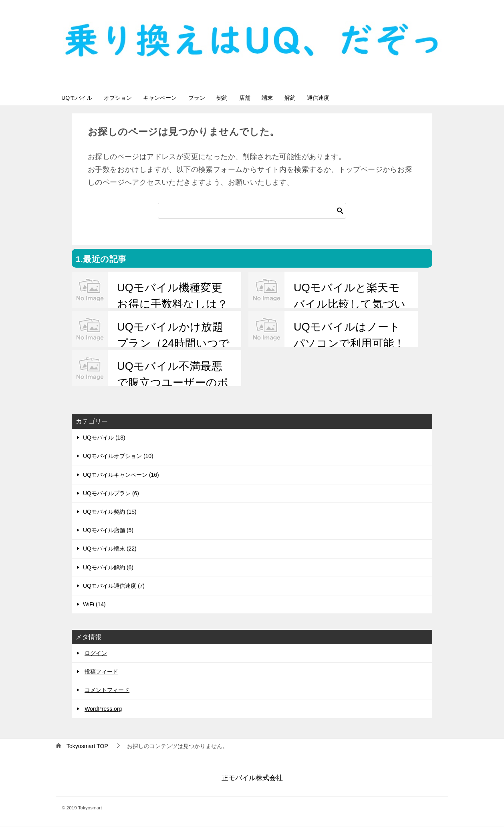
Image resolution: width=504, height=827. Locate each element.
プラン (213, 98)
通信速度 (357, 98)
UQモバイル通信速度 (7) (114, 586)
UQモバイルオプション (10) (118, 457)
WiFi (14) (94, 605)
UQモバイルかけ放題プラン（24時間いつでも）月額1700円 (173, 344)
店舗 (270, 98)
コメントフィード (107, 691)
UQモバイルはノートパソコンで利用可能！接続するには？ (349, 344)
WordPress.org (103, 709)
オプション (125, 98)
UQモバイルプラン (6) (111, 494)
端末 (297, 98)
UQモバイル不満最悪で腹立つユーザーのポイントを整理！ (172, 383)
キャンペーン (171, 98)
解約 (325, 98)
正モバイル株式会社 (252, 779)
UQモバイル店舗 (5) (108, 530)
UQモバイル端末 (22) (110, 549)
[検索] (252, 212)
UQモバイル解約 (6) (108, 568)
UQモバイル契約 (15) (110, 512)
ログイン (96, 654)
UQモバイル (79, 98)
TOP (87, 746)
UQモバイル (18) (104, 438)
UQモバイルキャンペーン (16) (121, 475)
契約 (243, 98)
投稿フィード (101, 672)
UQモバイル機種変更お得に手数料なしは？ (172, 297)
